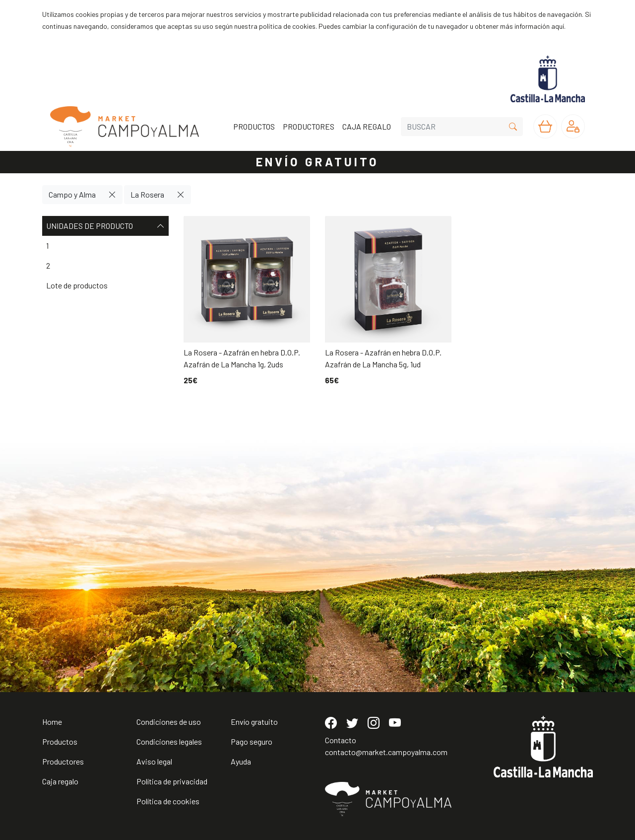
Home (52, 722)
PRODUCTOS (254, 126)
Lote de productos (77, 285)
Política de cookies (168, 801)
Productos (60, 741)
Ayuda (241, 761)
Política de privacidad (172, 781)
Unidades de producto (105, 226)
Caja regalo (60, 781)
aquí (558, 26)
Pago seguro (252, 741)
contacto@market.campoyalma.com (386, 752)
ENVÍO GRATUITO (317, 162)
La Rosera (147, 194)
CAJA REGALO (367, 126)
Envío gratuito (254, 722)
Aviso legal (154, 761)
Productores (63, 761)
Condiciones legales (169, 741)
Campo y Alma (72, 194)
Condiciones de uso (169, 722)
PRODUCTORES (309, 126)
